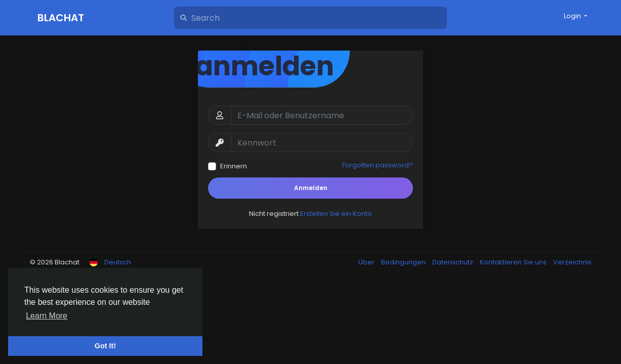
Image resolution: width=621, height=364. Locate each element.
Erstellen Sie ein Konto (336, 214)
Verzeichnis (572, 262)
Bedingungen (404, 262)
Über (367, 262)
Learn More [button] (47, 316)
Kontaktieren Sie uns (514, 262)
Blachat (61, 18)
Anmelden (311, 188)
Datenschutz (453, 262)
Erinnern (234, 166)
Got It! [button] (105, 346)
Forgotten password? (378, 165)
